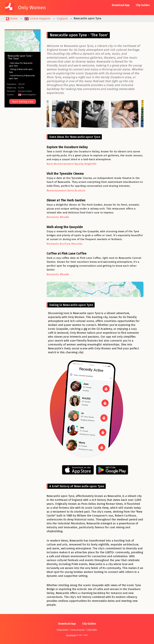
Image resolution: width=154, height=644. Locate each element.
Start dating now (23, 102)
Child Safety (92, 630)
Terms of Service (78, 630)
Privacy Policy (62, 630)
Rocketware (71, 635)
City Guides (143, 5)
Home (12, 19)
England (62, 19)
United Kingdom (38, 19)
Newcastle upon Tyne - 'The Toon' (20, 57)
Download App (121, 5)
